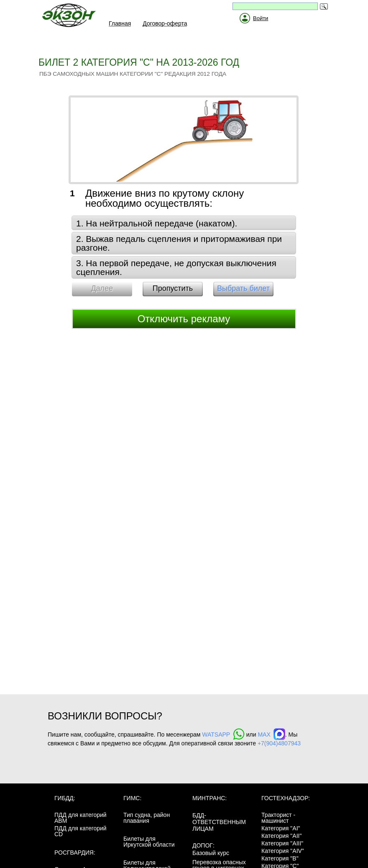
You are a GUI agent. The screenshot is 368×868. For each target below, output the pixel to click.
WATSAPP (223, 734)
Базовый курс (211, 853)
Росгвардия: (75, 853)
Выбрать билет (243, 288)
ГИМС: (132, 798)
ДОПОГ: (203, 845)
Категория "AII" (281, 836)
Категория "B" (280, 858)
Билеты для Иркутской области (149, 842)
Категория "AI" (281, 828)
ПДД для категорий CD (80, 831)
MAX (271, 734)
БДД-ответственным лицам (219, 822)
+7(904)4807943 (279, 743)
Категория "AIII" (282, 843)
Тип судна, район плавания (147, 818)
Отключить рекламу (184, 319)
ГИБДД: (65, 798)
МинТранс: (210, 798)
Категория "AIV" (283, 851)
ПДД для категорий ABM (80, 818)
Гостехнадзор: (286, 798)
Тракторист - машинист (278, 818)
